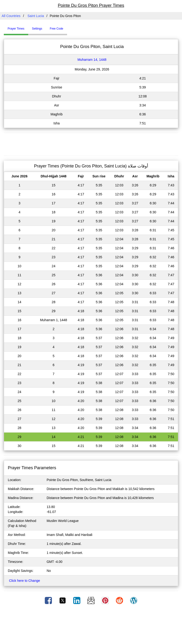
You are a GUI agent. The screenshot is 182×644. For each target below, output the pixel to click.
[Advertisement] (91, 144)
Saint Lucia (36, 16)
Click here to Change (25, 581)
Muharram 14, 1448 (92, 60)
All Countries (11, 16)
